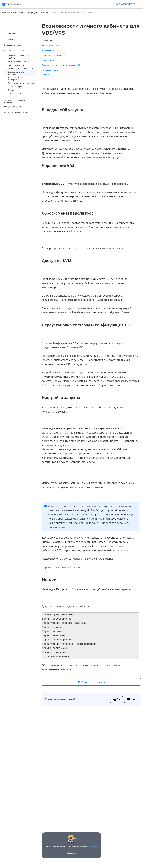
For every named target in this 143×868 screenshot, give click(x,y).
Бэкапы (11, 90)
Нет (131, 699)
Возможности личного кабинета (18, 73)
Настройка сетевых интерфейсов (16, 78)
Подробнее (93, 846)
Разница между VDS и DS (18, 61)
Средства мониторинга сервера (21, 83)
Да (116, 699)
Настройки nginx (15, 87)
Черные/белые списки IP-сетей (61, 567)
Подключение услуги (17, 65)
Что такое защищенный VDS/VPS (18, 57)
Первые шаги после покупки (20, 68)
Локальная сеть (15, 93)
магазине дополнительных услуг (99, 157)
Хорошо (72, 853)
